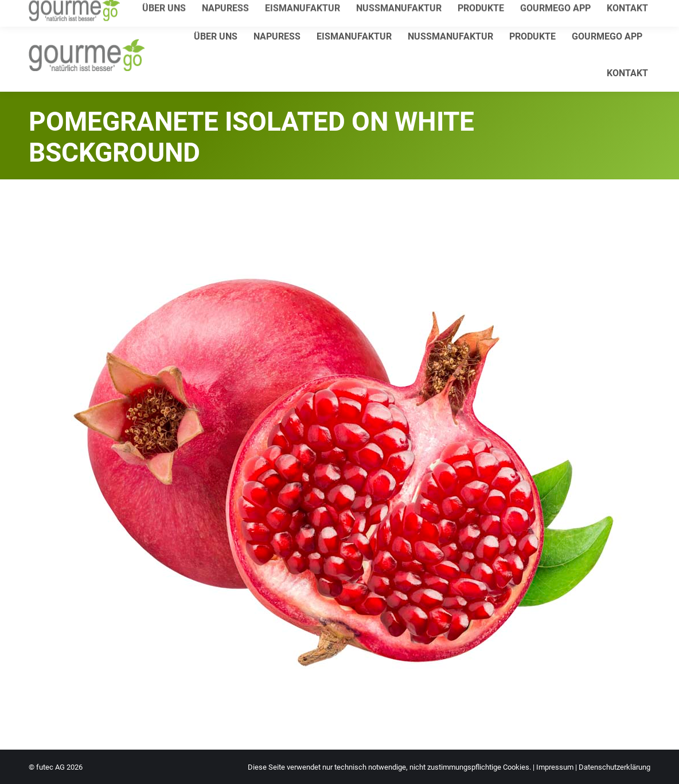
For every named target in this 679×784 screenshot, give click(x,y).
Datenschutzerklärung (614, 767)
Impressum (555, 767)
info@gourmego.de (164, 9)
